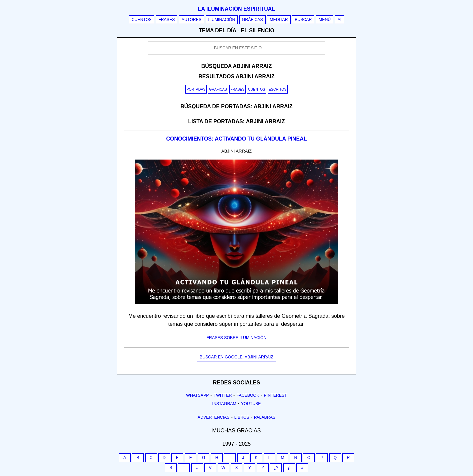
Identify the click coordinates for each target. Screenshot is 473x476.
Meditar (279, 20)
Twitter (223, 395)
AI (340, 20)
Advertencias (214, 417)
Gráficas (252, 20)
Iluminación (222, 20)
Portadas (196, 89)
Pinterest (275, 395)
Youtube (251, 404)
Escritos (278, 89)
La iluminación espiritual (236, 9)
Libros (242, 417)
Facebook (248, 395)
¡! (289, 468)
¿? (276, 468)
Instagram (224, 404)
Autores (191, 20)
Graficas (218, 89)
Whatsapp (197, 395)
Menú (325, 20)
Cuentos (142, 20)
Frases (166, 20)
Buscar (303, 20)
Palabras (265, 417)
